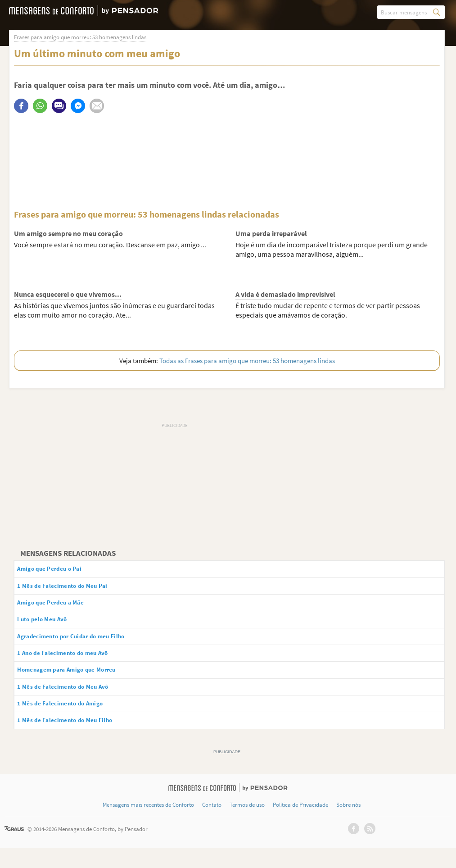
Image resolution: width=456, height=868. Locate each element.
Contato (212, 825)
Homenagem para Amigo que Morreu (81, 683)
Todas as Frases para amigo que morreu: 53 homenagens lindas (247, 361)
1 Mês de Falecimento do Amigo (72, 721)
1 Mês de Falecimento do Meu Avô (75, 702)
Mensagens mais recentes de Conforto (148, 825)
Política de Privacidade (300, 825)
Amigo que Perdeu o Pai (60, 570)
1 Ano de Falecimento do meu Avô (76, 664)
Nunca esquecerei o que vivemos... (68, 295)
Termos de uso (247, 825)
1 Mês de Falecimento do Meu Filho (77, 740)
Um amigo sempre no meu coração (68, 234)
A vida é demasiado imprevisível (285, 295)
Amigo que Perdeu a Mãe (62, 608)
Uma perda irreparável (271, 234)
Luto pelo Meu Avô (51, 627)
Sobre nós (348, 825)
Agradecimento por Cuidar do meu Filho (86, 645)
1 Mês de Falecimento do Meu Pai (74, 589)
